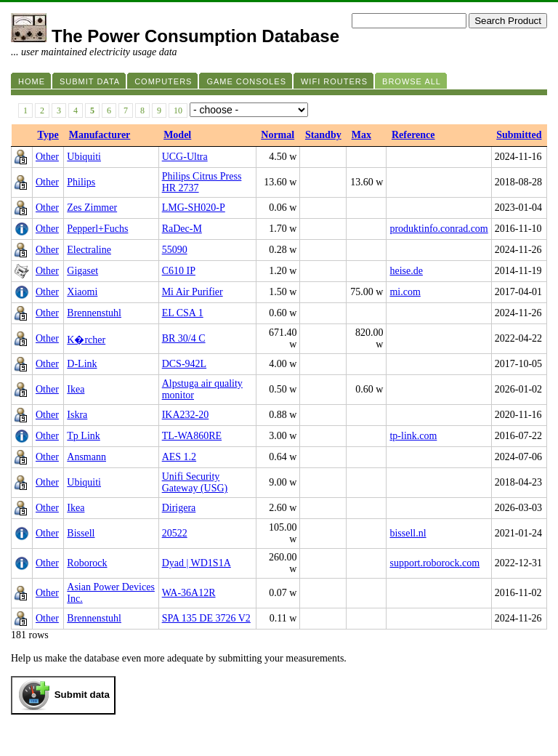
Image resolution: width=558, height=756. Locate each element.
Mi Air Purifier (193, 292)
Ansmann (86, 457)
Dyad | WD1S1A (197, 563)
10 (178, 110)
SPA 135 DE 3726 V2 (206, 618)
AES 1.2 (179, 457)
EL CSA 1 (183, 313)
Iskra (77, 415)
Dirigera (179, 508)
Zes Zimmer (92, 208)
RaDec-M (182, 229)
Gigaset (82, 271)
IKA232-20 (186, 415)
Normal (278, 135)
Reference (413, 135)
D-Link (82, 364)
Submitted (519, 135)
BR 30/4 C (184, 338)
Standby (323, 135)
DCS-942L (184, 364)
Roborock (87, 563)
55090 (175, 250)
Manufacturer (100, 135)
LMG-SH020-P (194, 208)
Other (47, 157)
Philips (81, 182)
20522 (175, 533)
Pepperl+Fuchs (97, 229)
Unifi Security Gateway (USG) (195, 482)
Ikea (76, 389)
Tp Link (84, 436)
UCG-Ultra (185, 157)
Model (177, 135)
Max (361, 135)
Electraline (89, 250)
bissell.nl (408, 533)
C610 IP (179, 271)
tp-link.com (413, 436)
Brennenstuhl (94, 313)
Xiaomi (82, 292)
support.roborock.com (434, 563)
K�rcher (86, 340)
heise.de (406, 271)
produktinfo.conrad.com (438, 229)
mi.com (405, 292)
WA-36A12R (189, 593)
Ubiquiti (84, 157)
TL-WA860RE (192, 436)
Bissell (81, 533)
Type (48, 135)
